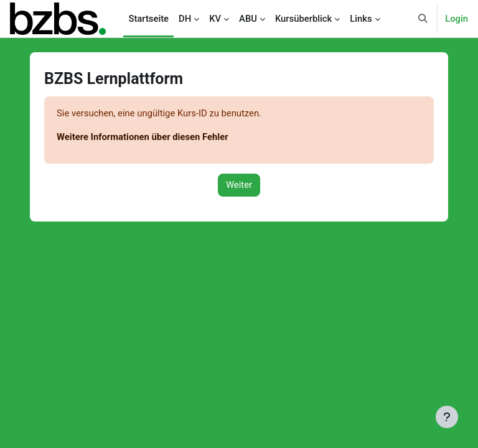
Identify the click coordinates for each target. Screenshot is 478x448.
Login (457, 19)
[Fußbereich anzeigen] (447, 417)
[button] (424, 19)
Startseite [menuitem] (148, 19)
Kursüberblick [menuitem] (303, 19)
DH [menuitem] (185, 19)
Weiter (239, 185)
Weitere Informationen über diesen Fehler (143, 137)
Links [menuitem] (361, 19)
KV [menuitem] (215, 19)
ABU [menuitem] (248, 19)
